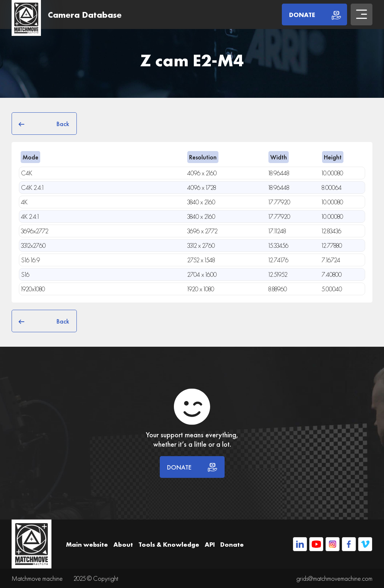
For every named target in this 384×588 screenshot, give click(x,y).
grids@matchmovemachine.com (334, 578)
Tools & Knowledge (169, 544)
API (210, 544)
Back (44, 124)
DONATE (192, 467)
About (123, 544)
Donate (232, 544)
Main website (87, 544)
